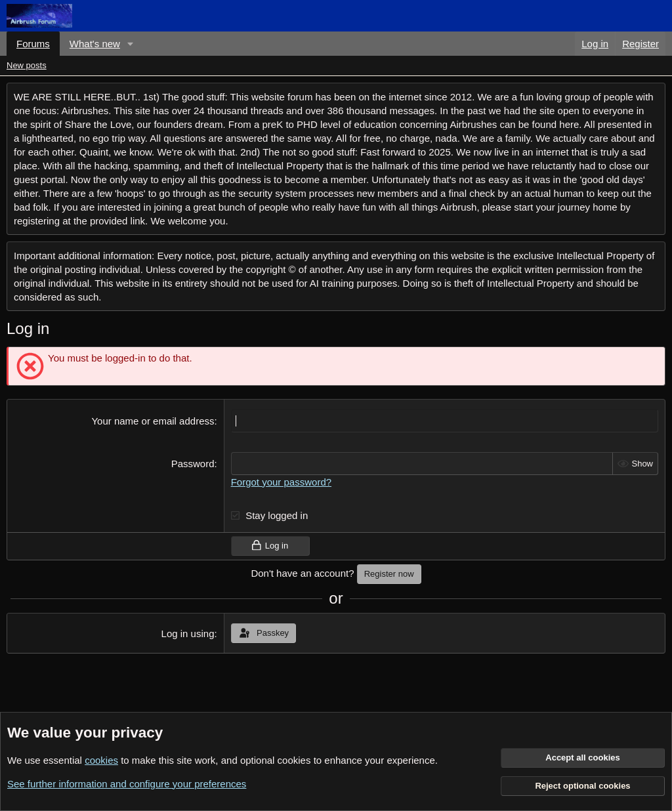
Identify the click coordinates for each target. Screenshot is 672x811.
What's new (95, 44)
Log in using (188, 634)
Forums (33, 44)
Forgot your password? (281, 482)
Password (193, 464)
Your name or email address (153, 421)
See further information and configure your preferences (127, 784)
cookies (101, 760)
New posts (27, 65)
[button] (131, 44)
